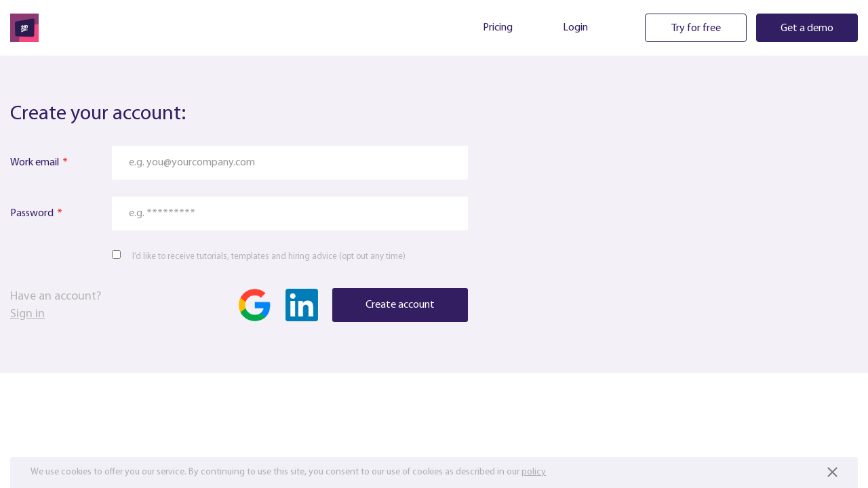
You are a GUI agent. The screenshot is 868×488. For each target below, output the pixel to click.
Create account (400, 305)
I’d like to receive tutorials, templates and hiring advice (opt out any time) (269, 257)
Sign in (27, 314)
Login (575, 28)
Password (32, 213)
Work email (35, 163)
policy (534, 472)
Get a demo (807, 28)
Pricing (498, 28)
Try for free (696, 28)
